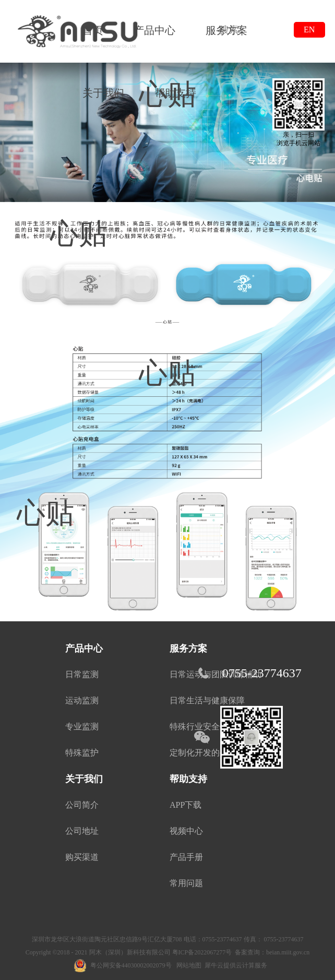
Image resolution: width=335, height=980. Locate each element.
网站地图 (187, 965)
